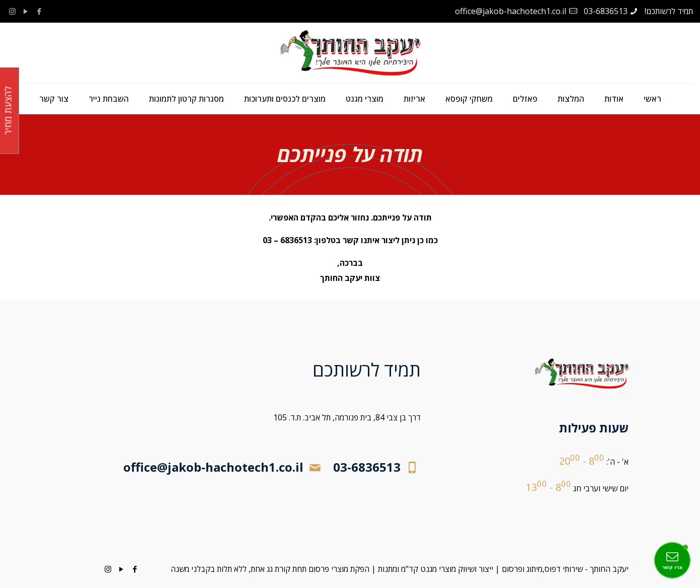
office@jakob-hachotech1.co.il (511, 11)
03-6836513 (606, 11)
